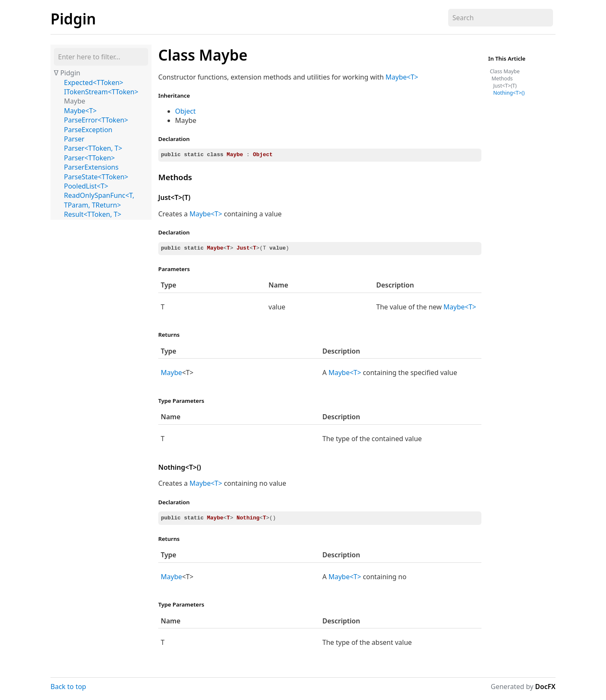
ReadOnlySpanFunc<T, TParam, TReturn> (99, 200)
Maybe (75, 101)
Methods (175, 177)
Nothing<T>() (180, 467)
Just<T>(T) (174, 197)
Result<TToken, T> (93, 214)
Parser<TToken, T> (93, 148)
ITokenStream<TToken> (101, 92)
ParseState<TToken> (96, 177)
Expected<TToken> (94, 83)
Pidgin (73, 19)
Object (185, 111)
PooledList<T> (86, 186)
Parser (74, 139)
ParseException (88, 130)
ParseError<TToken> (96, 120)
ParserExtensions (91, 167)
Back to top (68, 687)
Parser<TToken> (89, 158)
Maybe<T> (80, 111)
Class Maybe (203, 55)
